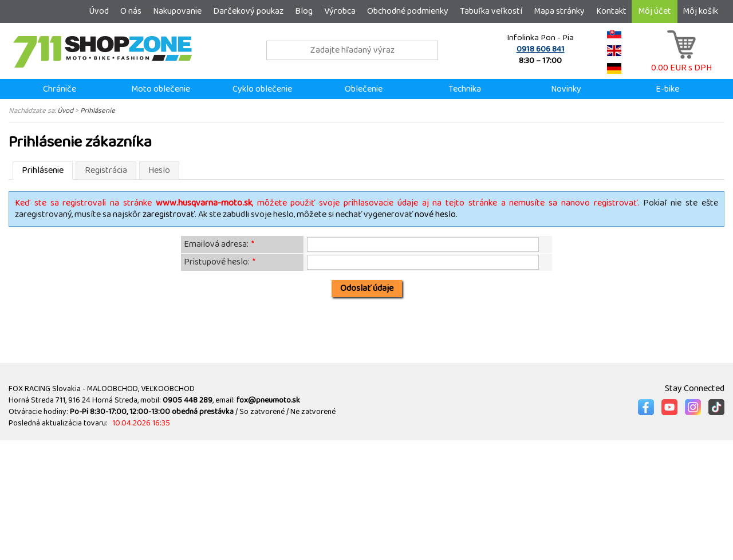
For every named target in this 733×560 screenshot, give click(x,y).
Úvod (99, 11)
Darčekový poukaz (248, 11)
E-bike (667, 89)
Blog (304, 11)
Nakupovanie (177, 11)
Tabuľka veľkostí (491, 11)
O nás (131, 11)
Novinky (566, 89)
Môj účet (655, 11)
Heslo (159, 170)
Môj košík (700, 11)
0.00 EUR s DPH (681, 62)
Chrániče (60, 89)
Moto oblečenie (161, 89)
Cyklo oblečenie (262, 89)
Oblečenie (364, 89)
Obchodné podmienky (408, 11)
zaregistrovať (169, 214)
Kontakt (611, 11)
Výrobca (340, 11)
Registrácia (106, 170)
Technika (465, 89)
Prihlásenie (98, 111)
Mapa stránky (559, 11)
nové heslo (435, 214)
